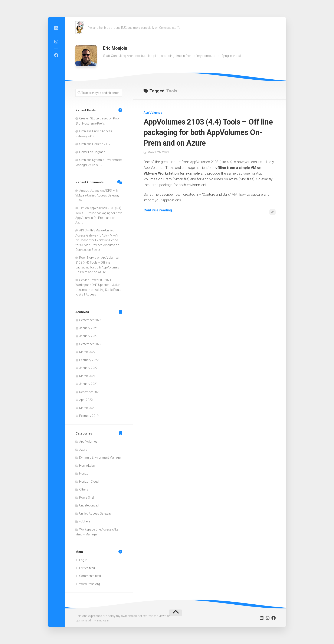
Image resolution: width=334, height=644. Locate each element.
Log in (83, 560)
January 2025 (88, 328)
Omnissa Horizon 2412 (95, 144)
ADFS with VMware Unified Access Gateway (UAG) (97, 195)
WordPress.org (90, 584)
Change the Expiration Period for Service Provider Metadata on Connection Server (97, 245)
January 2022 (88, 368)
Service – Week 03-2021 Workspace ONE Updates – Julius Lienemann (98, 285)
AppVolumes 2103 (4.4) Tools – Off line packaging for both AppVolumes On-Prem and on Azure (205, 132)
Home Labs (87, 466)
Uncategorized (89, 505)
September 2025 (90, 320)
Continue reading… (159, 210)
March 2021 (87, 376)
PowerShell (87, 498)
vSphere (85, 521)
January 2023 (88, 336)
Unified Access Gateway (95, 513)
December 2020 (90, 392)
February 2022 (89, 360)
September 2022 (90, 344)
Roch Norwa (88, 258)
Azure (83, 450)
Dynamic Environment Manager (100, 458)
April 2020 (86, 400)
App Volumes (153, 113)
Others (84, 489)
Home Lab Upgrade (92, 152)
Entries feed (87, 568)
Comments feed (90, 576)
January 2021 (88, 384)
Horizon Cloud (89, 482)
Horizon (85, 473)
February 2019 (89, 416)
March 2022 (87, 352)
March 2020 (87, 408)
